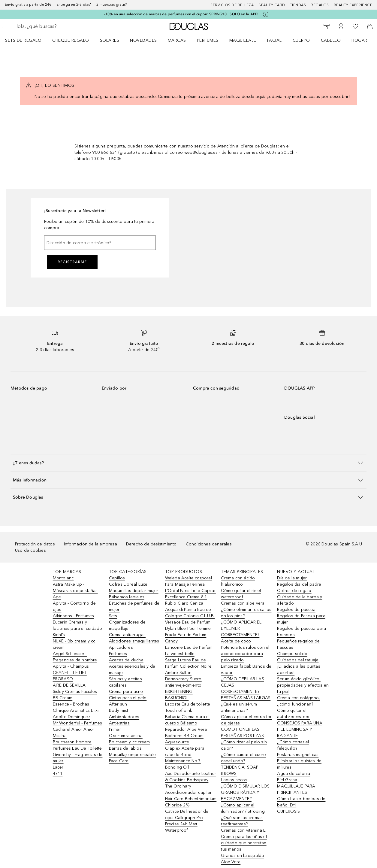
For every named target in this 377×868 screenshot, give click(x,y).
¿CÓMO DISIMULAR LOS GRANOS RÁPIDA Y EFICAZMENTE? (245, 792)
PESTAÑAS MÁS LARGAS (246, 698)
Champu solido (292, 654)
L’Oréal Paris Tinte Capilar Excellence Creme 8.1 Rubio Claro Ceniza (190, 597)
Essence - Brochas (71, 704)
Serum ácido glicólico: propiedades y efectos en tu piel (303, 685)
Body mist (119, 710)
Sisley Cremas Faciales (75, 692)
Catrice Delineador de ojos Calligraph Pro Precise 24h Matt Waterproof (187, 821)
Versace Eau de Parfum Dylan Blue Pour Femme (188, 625)
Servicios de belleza (232, 5)
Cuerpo (301, 40)
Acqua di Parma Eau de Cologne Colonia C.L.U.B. (190, 613)
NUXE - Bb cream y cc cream (74, 644)
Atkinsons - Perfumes (74, 616)
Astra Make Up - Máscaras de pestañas (75, 587)
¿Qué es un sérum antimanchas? (239, 707)
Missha (60, 736)
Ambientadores (124, 717)
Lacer (58, 767)
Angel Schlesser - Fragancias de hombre (75, 657)
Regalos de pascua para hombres (301, 632)
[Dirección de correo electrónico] (100, 243)
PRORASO (63, 679)
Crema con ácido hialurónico (238, 581)
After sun (118, 704)
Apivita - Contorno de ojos (74, 606)
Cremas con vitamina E (243, 830)
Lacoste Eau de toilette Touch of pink (188, 707)
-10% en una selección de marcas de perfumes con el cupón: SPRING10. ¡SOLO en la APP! (181, 14)
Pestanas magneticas (298, 755)
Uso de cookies (30, 550)
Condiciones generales (209, 544)
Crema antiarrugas (127, 635)
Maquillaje (243, 40)
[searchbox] (57, 26)
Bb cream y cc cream (130, 742)
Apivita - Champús (71, 666)
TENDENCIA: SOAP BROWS (240, 770)
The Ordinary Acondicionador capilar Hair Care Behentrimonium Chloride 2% (191, 796)
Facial (274, 40)
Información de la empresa (90, 544)
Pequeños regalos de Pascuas (298, 644)
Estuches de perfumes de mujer (134, 606)
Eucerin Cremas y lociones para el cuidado (78, 625)
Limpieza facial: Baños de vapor (246, 669)
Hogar (359, 40)
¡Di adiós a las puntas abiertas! (299, 669)
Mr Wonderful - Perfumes (78, 723)
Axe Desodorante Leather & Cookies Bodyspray (191, 777)
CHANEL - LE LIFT (70, 673)
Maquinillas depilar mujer (134, 591)
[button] (188, 463)
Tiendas (298, 5)
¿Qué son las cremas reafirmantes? (242, 821)
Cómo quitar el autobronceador (293, 714)
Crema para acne (126, 692)
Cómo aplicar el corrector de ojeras (246, 720)
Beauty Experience (353, 5)
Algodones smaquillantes (134, 641)
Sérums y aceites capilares (125, 682)
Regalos (320, 5)
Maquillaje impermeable (132, 755)
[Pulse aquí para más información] (266, 14)
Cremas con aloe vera (243, 603)
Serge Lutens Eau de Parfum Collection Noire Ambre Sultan (188, 666)
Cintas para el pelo (128, 698)
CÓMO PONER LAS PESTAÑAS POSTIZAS (242, 733)
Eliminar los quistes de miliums (299, 764)
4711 (58, 774)
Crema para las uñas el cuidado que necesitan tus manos (244, 843)
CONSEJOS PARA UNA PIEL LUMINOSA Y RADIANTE (300, 729)
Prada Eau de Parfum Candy (186, 638)
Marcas (177, 40)
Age (57, 597)
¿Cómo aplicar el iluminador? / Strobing (243, 808)
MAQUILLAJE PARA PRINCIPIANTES (296, 789)
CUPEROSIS (288, 811)
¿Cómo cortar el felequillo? (293, 745)
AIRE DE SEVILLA (69, 685)
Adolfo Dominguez (72, 717)
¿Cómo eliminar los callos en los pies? (246, 613)
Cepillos (117, 578)
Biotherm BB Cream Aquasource (184, 739)
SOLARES (110, 40)
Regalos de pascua (296, 610)
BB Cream (63, 698)
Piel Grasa (287, 780)
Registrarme (72, 262)
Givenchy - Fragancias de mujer (78, 758)
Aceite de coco (236, 641)
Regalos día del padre (299, 584)
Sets (113, 616)
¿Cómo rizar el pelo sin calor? (244, 745)
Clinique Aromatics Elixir (77, 710)
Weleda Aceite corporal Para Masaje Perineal (188, 581)
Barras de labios (125, 748)
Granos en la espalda (242, 856)
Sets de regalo (23, 40)
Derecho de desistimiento (151, 544)
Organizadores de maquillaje (127, 625)
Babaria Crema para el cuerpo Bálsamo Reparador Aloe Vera (187, 723)
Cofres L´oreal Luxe (128, 584)
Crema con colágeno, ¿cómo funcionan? (299, 701)
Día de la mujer (292, 578)
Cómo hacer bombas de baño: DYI (301, 802)
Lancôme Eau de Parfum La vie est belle (189, 651)
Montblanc (63, 578)
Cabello (331, 40)
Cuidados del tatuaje (298, 660)
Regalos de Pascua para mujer (301, 619)
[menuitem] (27, 40)
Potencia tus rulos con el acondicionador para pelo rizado (245, 654)
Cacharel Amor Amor (74, 729)
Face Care (119, 761)
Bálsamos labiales (127, 597)
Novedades (143, 40)
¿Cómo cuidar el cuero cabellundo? (243, 758)
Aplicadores (121, 647)
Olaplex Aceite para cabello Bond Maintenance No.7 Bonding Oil (185, 758)
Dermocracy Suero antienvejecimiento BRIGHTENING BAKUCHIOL (183, 688)
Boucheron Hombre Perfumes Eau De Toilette (77, 745)
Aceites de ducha (126, 660)
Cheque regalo (71, 40)
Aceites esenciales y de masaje (132, 669)
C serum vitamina (126, 736)
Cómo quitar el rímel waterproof (241, 594)
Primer (115, 729)
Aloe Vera (231, 862)
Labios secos (234, 780)
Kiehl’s (59, 635)
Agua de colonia (294, 774)
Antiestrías (119, 723)
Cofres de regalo (294, 591)
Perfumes (208, 40)
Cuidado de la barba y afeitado (300, 600)
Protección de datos (35, 544)
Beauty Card (272, 5)
